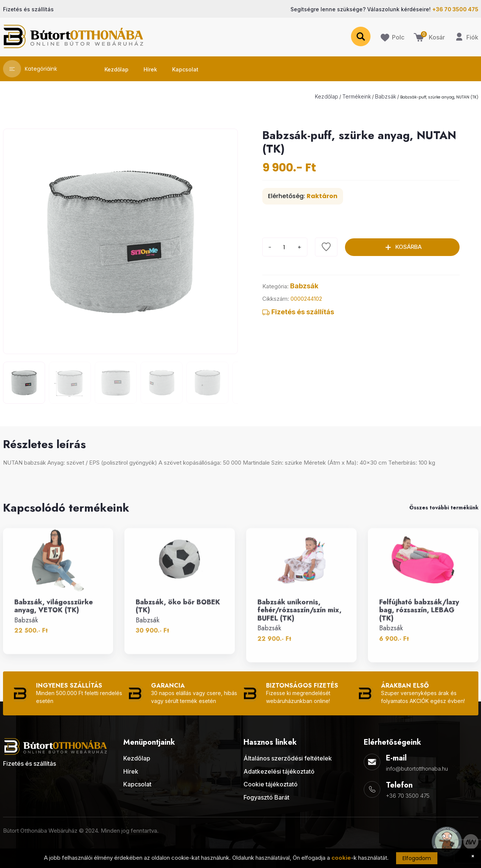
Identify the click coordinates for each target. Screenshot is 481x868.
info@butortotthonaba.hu (417, 769)
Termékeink (357, 96)
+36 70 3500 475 (408, 796)
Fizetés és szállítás (298, 312)
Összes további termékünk (444, 507)
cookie (341, 858)
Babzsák (386, 96)
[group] (120, 242)
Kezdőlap (327, 96)
